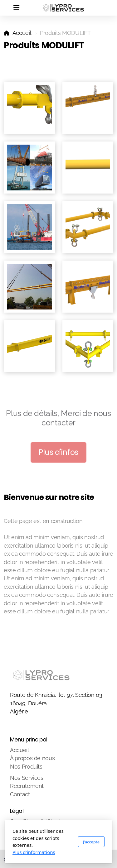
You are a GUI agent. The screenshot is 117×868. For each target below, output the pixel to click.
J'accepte (91, 842)
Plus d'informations (34, 852)
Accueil (22, 33)
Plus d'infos (58, 453)
